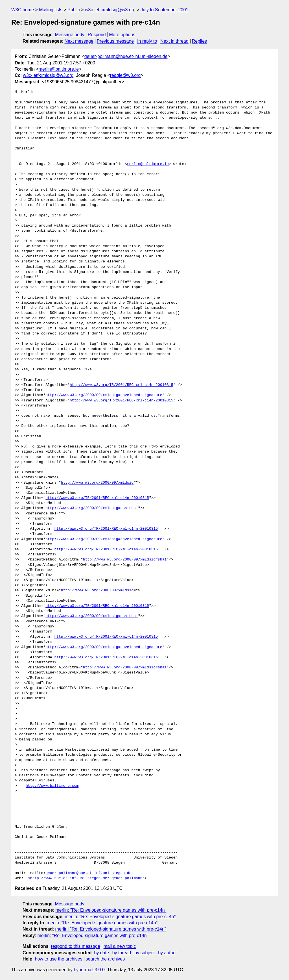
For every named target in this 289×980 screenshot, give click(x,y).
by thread (122, 953)
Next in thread (174, 41)
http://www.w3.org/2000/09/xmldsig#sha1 (125, 560)
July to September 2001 (164, 10)
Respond (97, 35)
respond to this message (75, 946)
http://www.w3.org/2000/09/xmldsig (97, 483)
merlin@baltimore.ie (59, 69)
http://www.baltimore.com (52, 786)
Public (74, 10)
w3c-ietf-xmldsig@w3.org (110, 10)
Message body (70, 35)
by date (101, 953)
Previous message (115, 41)
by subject (144, 953)
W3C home (23, 10)
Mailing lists (51, 10)
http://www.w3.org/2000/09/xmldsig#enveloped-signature (104, 395)
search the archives (105, 959)
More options (122, 35)
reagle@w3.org (125, 75)
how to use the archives (59, 959)
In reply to (147, 41)
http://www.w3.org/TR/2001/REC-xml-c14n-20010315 (121, 385)
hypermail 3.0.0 (89, 970)
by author (168, 953)
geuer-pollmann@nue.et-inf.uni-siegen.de (126, 56)
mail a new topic (120, 946)
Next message (79, 41)
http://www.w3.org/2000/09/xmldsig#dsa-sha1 (92, 508)
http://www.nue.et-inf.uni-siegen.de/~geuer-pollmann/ (87, 878)
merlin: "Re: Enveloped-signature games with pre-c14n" (111, 910)
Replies (199, 41)
